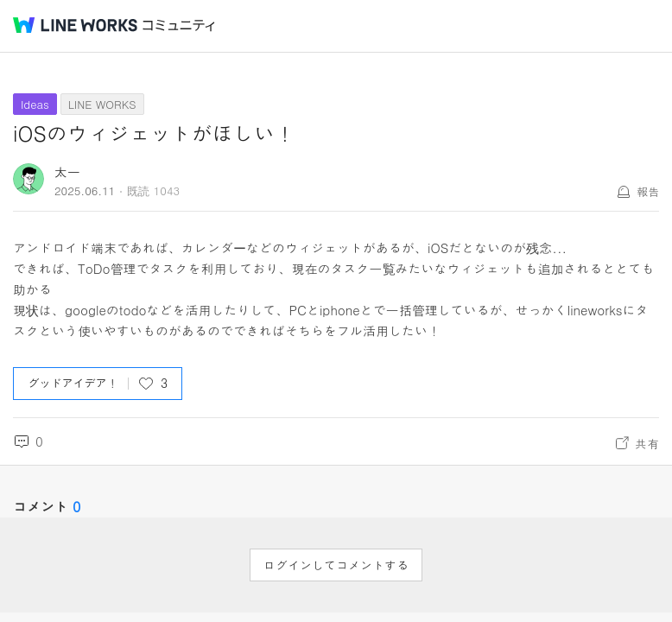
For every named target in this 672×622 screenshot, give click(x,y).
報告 (648, 191)
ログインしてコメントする (336, 565)
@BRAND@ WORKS (75, 25)
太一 (67, 171)
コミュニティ (179, 25)
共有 (647, 443)
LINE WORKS (102, 104)
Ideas (35, 104)
